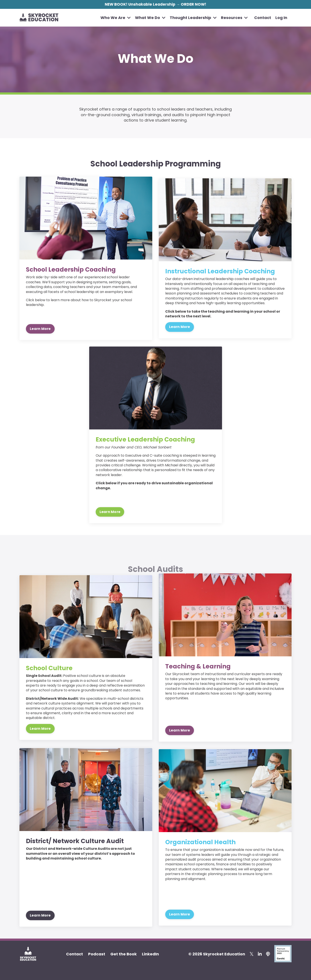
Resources (234, 18)
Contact (263, 18)
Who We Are (116, 18)
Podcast (97, 954)
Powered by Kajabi (276, 969)
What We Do (150, 18)
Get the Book (124, 954)
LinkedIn (150, 954)
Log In (281, 18)
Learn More (40, 329)
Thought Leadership (193, 18)
